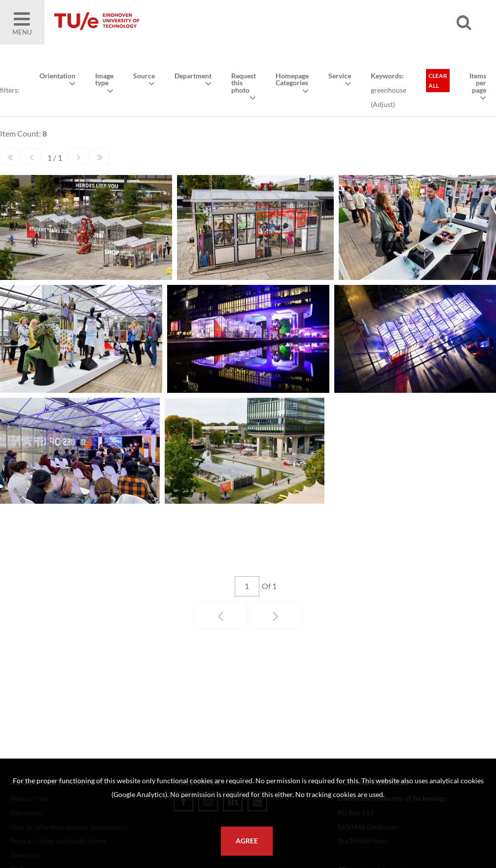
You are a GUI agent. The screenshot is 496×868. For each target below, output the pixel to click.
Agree (247, 841)
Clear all (438, 81)
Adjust (383, 104)
